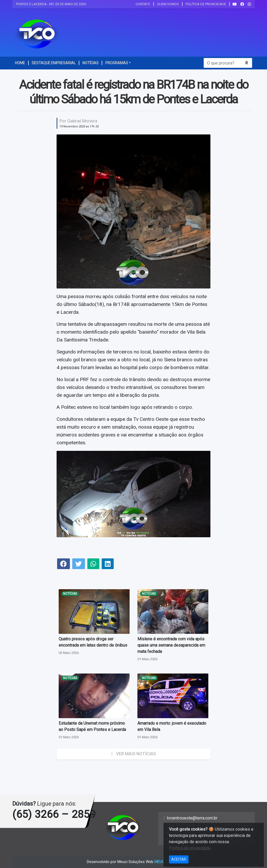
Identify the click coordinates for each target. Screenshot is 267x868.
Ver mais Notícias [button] (133, 754)
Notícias (70, 594)
